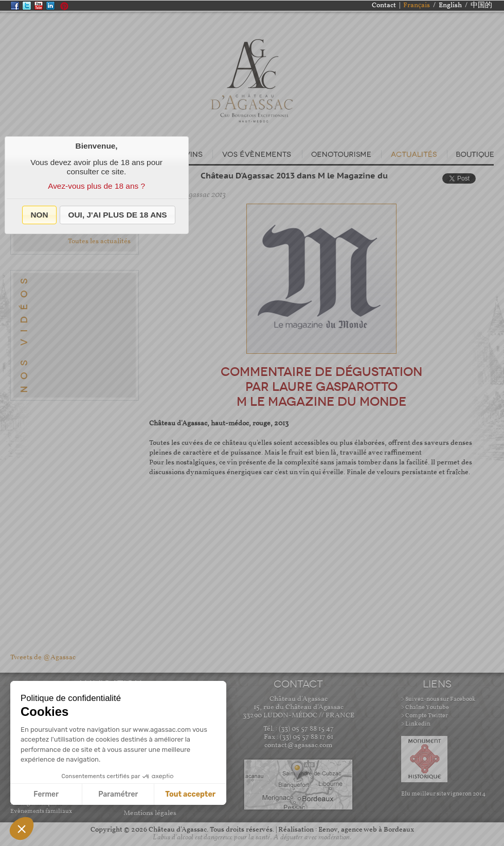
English (450, 5)
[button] (39, 215)
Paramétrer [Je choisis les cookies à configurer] (118, 794)
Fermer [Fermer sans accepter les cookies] (46, 794)
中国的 (481, 5)
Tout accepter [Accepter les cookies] (190, 794)
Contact (384, 5)
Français (417, 5)
